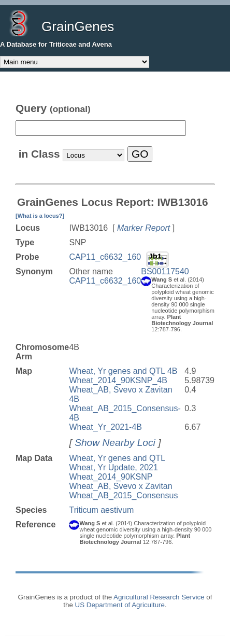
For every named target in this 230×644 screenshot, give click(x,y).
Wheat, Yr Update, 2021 (113, 467)
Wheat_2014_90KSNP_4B (118, 380)
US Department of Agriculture (120, 605)
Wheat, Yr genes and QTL (117, 458)
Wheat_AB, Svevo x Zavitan (120, 486)
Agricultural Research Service (159, 597)
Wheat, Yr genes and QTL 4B (123, 371)
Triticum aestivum (101, 510)
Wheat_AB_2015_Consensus (123, 495)
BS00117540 (165, 271)
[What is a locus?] (40, 216)
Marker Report (143, 228)
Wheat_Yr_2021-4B (105, 427)
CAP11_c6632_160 (105, 257)
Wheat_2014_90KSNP (111, 477)
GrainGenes (78, 26)
